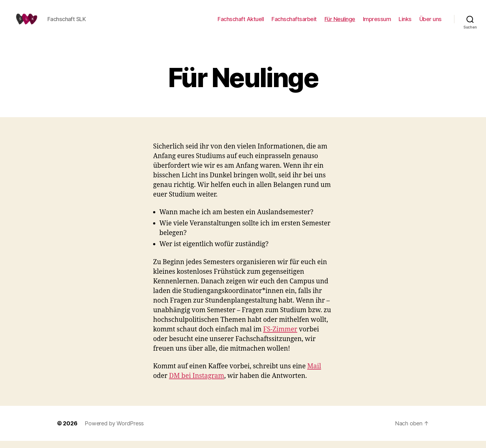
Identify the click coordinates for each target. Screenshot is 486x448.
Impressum (377, 22)
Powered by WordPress (114, 430)
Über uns (431, 22)
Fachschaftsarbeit (294, 22)
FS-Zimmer (280, 337)
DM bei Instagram (197, 383)
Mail (314, 373)
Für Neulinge (340, 22)
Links (405, 22)
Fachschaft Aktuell (241, 22)
